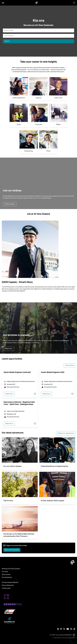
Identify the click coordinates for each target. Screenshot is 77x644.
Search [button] (7, 41)
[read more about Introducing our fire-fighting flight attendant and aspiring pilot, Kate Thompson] (20, 519)
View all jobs (69, 365)
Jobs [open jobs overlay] (70, 3)
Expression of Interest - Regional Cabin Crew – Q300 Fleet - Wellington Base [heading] (19, 403)
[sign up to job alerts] (15, 548)
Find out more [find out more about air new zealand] (10, 204)
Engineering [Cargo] (29, 151)
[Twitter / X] (64, 629)
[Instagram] (71, 629)
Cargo (19, 125)
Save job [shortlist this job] (35, 394)
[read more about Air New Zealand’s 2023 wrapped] (57, 484)
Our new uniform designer (13, 466)
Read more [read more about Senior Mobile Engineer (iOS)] (47, 394)
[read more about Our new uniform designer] (20, 450)
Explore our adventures (66, 433)
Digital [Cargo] (58, 125)
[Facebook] (61, 629)
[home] (37, 3)
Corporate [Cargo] (39, 125)
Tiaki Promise (8, 501)
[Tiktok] (74, 629)
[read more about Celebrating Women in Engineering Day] (57, 450)
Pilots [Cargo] (48, 151)
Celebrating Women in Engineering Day (54, 466)
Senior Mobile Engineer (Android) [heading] (17, 372)
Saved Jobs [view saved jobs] (74, 3)
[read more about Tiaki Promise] (20, 484)
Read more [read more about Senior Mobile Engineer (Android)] (9, 394)
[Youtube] (68, 629)
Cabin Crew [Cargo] (58, 98)
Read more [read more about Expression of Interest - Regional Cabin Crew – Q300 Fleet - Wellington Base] (9, 424)
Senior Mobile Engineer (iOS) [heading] (53, 372)
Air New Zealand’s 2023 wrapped (52, 501)
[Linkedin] (58, 629)
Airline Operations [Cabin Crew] (19, 98)
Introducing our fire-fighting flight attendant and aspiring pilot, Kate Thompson (19, 535)
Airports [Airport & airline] (38, 98)
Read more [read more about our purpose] (8, 349)
